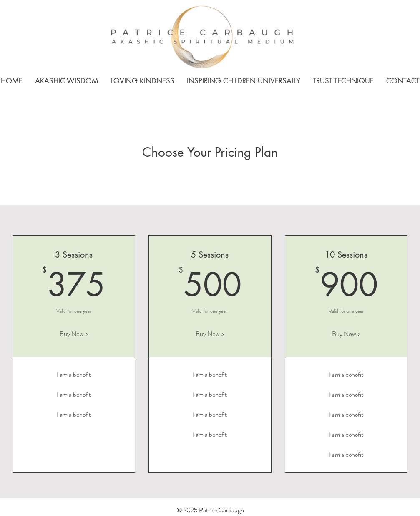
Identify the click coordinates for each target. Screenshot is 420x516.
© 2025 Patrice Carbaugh (210, 510)
